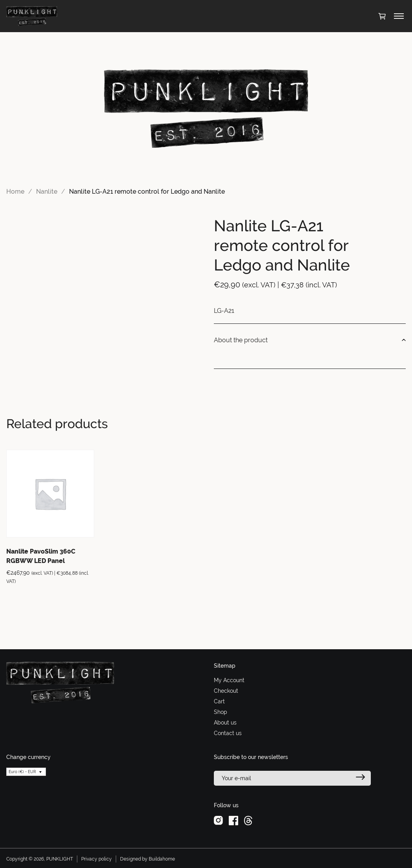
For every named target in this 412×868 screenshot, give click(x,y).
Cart (219, 701)
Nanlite (47, 192)
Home (15, 192)
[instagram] (218, 820)
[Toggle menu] (399, 16)
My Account (229, 680)
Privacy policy (97, 859)
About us (225, 723)
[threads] (248, 820)
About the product (310, 340)
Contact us (228, 733)
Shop (221, 712)
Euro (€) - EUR (22, 772)
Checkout (226, 691)
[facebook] (233, 820)
